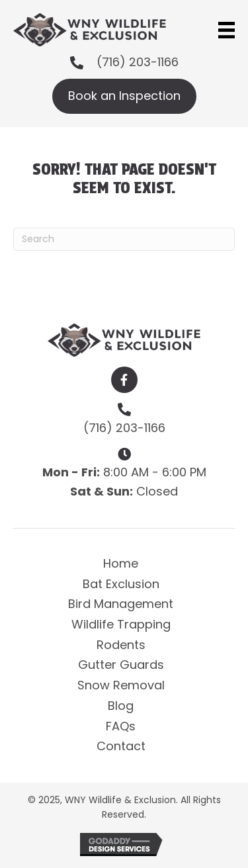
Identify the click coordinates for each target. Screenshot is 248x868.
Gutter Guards (121, 665)
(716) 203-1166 (138, 62)
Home (121, 563)
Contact (121, 746)
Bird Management (121, 604)
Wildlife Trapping (121, 624)
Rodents (121, 645)
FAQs (121, 726)
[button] (124, 380)
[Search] (124, 239)
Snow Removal (121, 685)
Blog (121, 706)
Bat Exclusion (121, 584)
